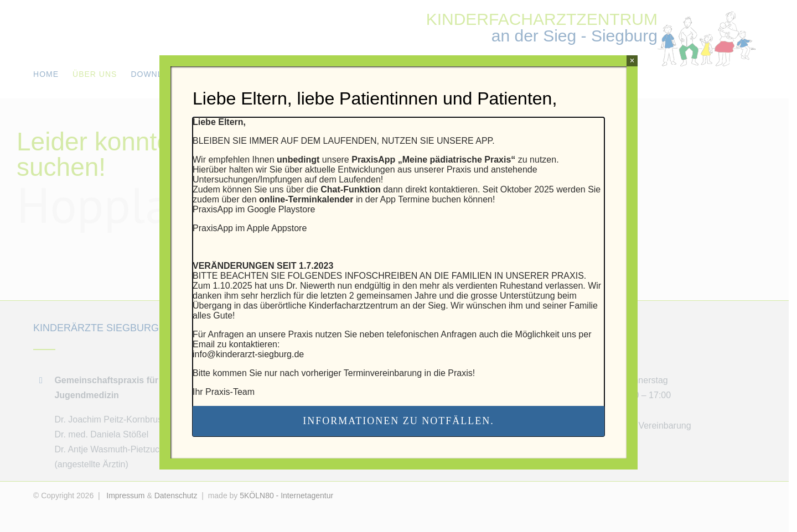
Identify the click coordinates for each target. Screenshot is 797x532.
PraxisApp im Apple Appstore (250, 228)
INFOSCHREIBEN (381, 276)
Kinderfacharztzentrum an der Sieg (377, 306)
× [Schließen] (632, 61)
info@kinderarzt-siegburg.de (248, 354)
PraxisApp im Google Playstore (254, 209)
